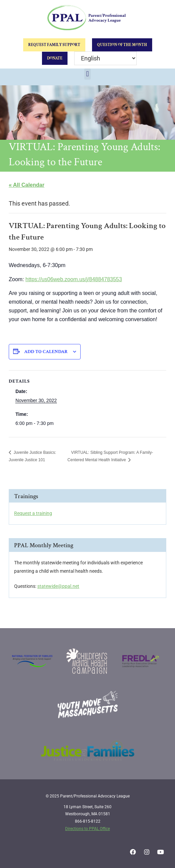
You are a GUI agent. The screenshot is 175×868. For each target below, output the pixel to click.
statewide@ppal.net (58, 586)
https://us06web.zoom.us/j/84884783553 (74, 279)
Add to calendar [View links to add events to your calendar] (46, 352)
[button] (87, 74)
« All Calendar (27, 185)
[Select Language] (105, 58)
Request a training (33, 513)
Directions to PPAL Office (87, 829)
